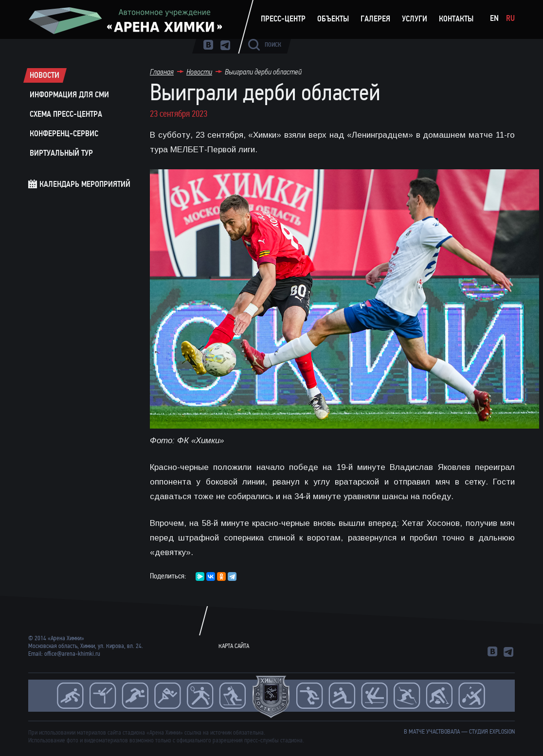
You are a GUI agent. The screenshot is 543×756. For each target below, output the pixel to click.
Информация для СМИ (69, 95)
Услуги (415, 19)
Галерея (375, 19)
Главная (162, 72)
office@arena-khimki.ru (72, 654)
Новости (45, 75)
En (494, 18)
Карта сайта (234, 646)
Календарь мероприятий (85, 184)
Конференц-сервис (64, 134)
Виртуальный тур (61, 153)
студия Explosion (492, 732)
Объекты (333, 19)
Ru (510, 18)
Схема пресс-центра (66, 114)
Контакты (456, 19)
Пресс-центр (283, 19)
